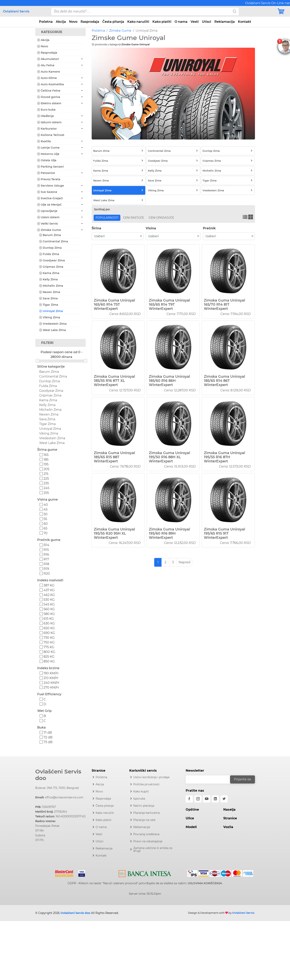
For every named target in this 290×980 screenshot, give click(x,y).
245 (46, 488)
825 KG (49, 657)
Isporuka (139, 799)
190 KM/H (51, 673)
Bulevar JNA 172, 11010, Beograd (57, 788)
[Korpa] (282, 11)
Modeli (191, 827)
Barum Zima (50, 235)
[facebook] (189, 799)
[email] (210, 779)
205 (46, 469)
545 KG (49, 604)
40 (46, 505)
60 (46, 524)
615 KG (49, 619)
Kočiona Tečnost (51, 135)
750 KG (49, 642)
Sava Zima (48, 298)
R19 (46, 569)
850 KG (49, 661)
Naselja (229, 810)
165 (46, 455)
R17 (46, 559)
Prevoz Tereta (49, 179)
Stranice (230, 818)
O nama (181, 22)
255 (46, 493)
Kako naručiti (138, 22)
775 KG (49, 647)
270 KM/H (51, 687)
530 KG (49, 600)
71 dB (48, 733)
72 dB (48, 737)
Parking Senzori (50, 167)
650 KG (49, 628)
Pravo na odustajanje (148, 841)
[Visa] (80, 873)
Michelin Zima (51, 286)
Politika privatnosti (146, 784)
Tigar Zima (49, 305)
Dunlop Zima (50, 248)
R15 (46, 550)
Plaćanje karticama (146, 813)
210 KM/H (51, 678)
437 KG (49, 590)
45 (46, 509)
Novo (73, 22)
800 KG (49, 652)
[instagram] (198, 799)
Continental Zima (54, 241)
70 (46, 533)
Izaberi (99, 236)
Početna (46, 22)
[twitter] (224, 799)
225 (46, 479)
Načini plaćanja (144, 806)
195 (46, 464)
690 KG (49, 633)
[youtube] (207, 799)
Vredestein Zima (53, 324)
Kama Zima (49, 273)
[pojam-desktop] (141, 11)
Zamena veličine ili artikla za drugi (153, 849)
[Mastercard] (65, 873)
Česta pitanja (113, 22)
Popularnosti (107, 218)
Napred (184, 562)
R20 (47, 573)
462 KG (49, 595)
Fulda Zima (49, 254)
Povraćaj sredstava (146, 834)
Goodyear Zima (52, 260)
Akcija (61, 22)
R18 (46, 564)
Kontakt (245, 22)
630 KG (49, 623)
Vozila (228, 827)
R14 (46, 545)
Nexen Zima (50, 292)
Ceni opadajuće (161, 218)
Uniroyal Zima (51, 311)
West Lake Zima (53, 330)
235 (46, 483)
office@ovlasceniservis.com (64, 797)
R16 (46, 555)
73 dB (48, 742)
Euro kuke (46, 110)
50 (46, 514)
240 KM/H (51, 683)
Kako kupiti (141, 791)
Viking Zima (50, 317)
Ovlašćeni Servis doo (58, 775)
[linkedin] (215, 799)
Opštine (192, 810)
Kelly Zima (48, 279)
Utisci (207, 22)
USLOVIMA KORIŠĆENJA (205, 883)
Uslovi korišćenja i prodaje (151, 777)
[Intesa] (145, 873)
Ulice (190, 818)
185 (46, 460)
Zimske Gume (120, 31)
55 (45, 519)
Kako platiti (162, 22)
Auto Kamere (49, 72)
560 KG (49, 609)
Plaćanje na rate (144, 820)
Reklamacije (142, 827)
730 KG (49, 638)
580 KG (49, 614)
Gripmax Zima (51, 267)
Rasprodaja (90, 22)
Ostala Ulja (47, 160)
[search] (235, 11)
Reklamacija (225, 22)
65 (45, 528)
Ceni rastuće (134, 218)
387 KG (49, 585)
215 (46, 474)
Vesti (195, 22)
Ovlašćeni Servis (16, 11)
